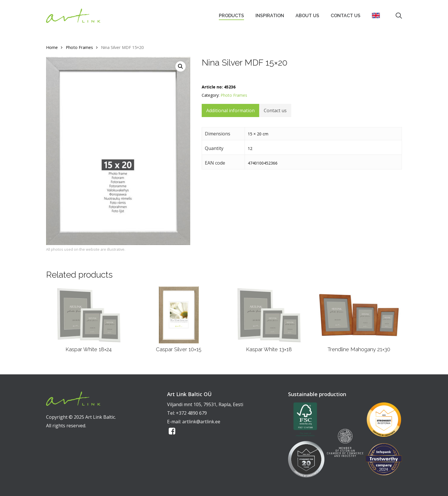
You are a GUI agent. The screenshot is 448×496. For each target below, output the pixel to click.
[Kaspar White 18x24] (89, 315)
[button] (181, 66)
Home (52, 47)
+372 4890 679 (191, 413)
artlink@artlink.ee (201, 422)
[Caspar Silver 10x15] (179, 315)
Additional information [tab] (230, 110)
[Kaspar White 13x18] (269, 315)
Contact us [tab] (275, 110)
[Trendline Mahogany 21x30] (359, 315)
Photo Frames (79, 47)
